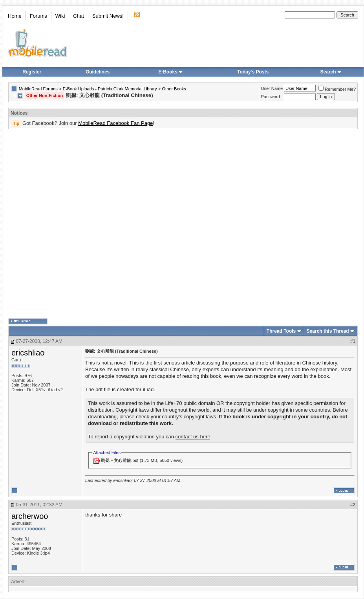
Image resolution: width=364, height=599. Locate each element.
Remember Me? (337, 89)
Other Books (174, 89)
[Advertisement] (88, 224)
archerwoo (30, 516)
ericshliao (28, 353)
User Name (272, 88)
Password (271, 97)
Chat (78, 16)
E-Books (171, 72)
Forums (38, 16)
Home (15, 16)
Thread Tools (281, 331)
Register (32, 72)
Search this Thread (328, 331)
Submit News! (108, 16)
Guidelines (98, 72)
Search (331, 72)
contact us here (193, 437)
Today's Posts (253, 72)
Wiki (60, 16)
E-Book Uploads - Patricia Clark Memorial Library (110, 89)
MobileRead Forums (38, 89)
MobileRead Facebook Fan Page (115, 123)
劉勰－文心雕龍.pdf (120, 460)
